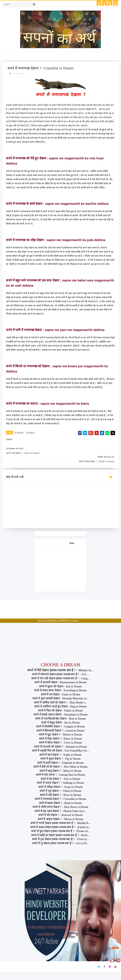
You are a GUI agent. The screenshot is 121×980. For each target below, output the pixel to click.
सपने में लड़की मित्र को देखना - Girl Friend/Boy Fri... (61, 759)
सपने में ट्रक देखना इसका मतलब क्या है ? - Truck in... (60, 847)
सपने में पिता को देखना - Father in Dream (61, 718)
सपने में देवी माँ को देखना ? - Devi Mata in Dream (60, 775)
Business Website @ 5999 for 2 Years (58, 629)
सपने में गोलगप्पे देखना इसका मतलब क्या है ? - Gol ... (60, 682)
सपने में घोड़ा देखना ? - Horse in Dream (60, 746)
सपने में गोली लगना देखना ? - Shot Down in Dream (60, 815)
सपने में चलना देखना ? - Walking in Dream (60, 791)
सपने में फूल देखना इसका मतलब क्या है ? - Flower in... (60, 839)
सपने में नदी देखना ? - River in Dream (61, 803)
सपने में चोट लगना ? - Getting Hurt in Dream (61, 783)
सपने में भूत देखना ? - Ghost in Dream (60, 799)
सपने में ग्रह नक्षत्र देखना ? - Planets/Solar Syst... (60, 819)
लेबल (72, 551)
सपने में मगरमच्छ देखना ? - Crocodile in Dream (61, 807)
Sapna (23, 74)
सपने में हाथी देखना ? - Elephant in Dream (60, 770)
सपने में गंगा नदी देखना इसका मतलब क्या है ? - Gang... (60, 686)
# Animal (20, 438)
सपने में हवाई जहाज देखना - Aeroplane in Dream (60, 722)
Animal (16, 74)
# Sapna (31, 438)
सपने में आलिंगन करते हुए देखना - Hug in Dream (60, 714)
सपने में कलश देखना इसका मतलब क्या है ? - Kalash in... (60, 835)
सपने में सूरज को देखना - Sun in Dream (60, 694)
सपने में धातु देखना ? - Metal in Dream (60, 779)
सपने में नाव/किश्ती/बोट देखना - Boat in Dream (60, 726)
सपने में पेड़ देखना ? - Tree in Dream (60, 787)
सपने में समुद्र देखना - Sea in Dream (60, 730)
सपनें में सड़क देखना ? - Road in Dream (60, 811)
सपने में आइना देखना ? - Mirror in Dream (61, 827)
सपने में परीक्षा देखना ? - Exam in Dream (60, 795)
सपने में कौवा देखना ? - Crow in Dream (60, 750)
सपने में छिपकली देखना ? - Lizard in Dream (60, 738)
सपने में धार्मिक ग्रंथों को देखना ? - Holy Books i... (60, 710)
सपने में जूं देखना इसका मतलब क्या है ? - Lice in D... (60, 851)
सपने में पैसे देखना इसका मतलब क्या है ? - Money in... (60, 678)
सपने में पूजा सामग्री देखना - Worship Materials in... (60, 706)
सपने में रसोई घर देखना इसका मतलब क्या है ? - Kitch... (60, 843)
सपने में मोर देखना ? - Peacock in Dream (61, 823)
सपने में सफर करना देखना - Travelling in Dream (60, 698)
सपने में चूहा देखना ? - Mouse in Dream (60, 742)
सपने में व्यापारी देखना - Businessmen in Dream (60, 690)
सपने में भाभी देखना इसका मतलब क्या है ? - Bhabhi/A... (60, 831)
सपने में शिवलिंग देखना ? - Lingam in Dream (60, 734)
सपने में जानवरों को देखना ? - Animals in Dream (60, 754)
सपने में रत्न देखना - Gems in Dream (61, 702)
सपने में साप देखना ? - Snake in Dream (61, 762)
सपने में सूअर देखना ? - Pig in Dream (60, 767)
